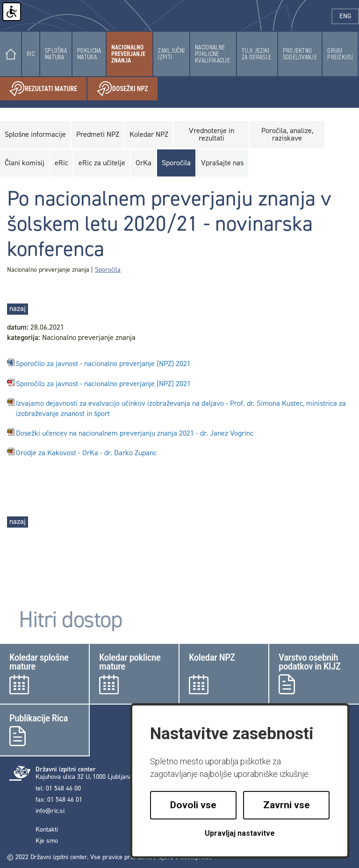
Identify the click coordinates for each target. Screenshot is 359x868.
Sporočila (108, 270)
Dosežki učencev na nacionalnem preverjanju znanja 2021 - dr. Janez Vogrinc (135, 434)
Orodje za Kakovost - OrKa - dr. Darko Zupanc (86, 453)
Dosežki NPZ (127, 89)
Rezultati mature (48, 89)
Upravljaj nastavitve (240, 833)
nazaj (18, 308)
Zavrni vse (287, 805)
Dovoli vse (193, 805)
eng (349, 16)
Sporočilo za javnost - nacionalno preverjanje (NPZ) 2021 (103, 364)
